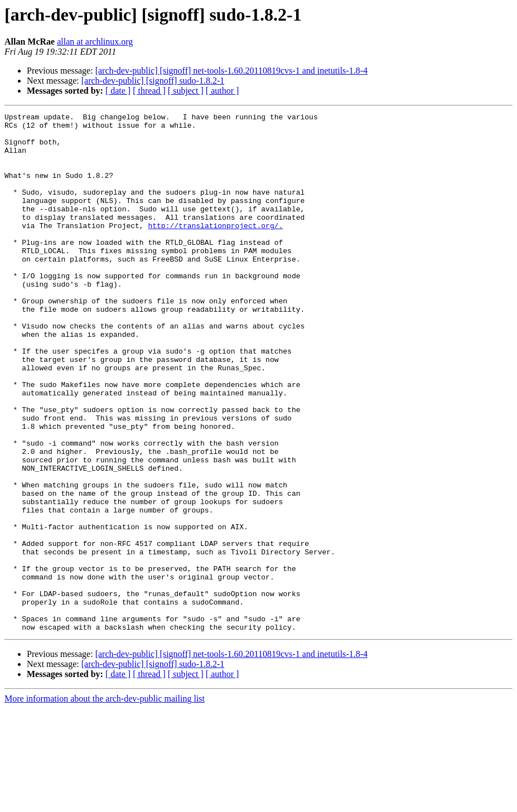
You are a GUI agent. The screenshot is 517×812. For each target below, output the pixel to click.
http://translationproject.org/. (215, 249)
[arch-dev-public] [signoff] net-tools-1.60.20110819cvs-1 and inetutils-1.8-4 (231, 71)
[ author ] (223, 91)
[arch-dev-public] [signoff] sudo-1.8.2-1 (153, 81)
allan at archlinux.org (95, 42)
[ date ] (118, 91)
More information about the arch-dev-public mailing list (105, 802)
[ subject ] (186, 91)
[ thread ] (149, 91)
